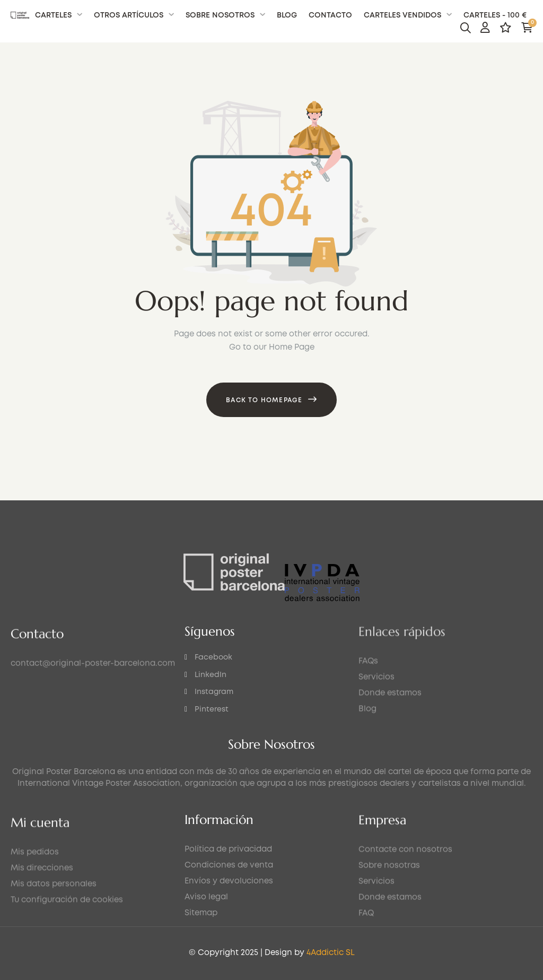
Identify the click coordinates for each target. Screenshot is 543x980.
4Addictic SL (88, 953)
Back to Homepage (264, 400)
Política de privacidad (228, 915)
